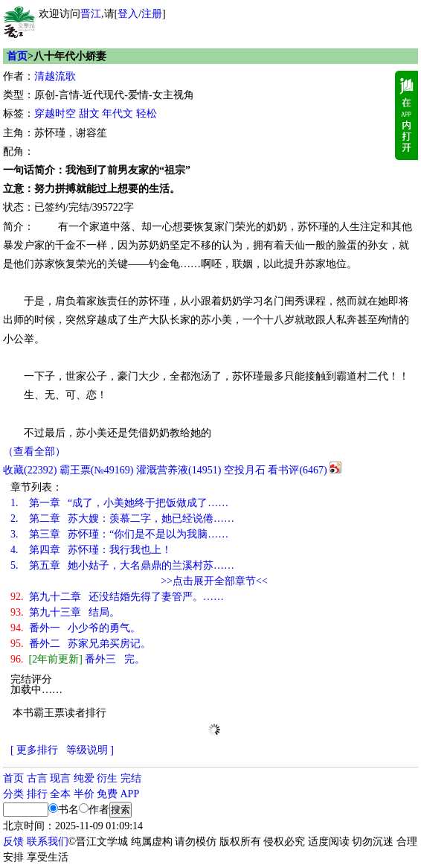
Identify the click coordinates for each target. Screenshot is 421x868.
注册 (152, 14)
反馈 (13, 842)
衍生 (107, 778)
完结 (131, 778)
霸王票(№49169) (97, 470)
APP (130, 794)
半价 (84, 794)
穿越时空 (55, 114)
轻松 (147, 114)
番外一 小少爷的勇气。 (75, 628)
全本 (60, 794)
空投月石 (245, 470)
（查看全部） (34, 451)
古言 (37, 778)
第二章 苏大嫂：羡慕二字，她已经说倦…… (122, 518)
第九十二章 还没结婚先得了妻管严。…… (117, 597)
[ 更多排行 (34, 750)
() (30, 470)
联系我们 (48, 842)
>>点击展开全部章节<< (214, 581)
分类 (13, 794)
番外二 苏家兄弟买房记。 (81, 644)
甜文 (89, 114)
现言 (60, 778)
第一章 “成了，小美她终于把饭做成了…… (119, 503)
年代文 (118, 114)
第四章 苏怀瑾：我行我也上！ (91, 550)
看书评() (297, 470)
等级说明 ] (90, 750)
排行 (37, 794)
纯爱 (84, 778)
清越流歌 (55, 76)
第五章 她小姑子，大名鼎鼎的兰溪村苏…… (122, 565)
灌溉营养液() (179, 470)
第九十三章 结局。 (65, 612)
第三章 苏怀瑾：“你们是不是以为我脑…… (119, 534)
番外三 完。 (78, 659)
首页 (17, 56)
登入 (128, 14)
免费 (107, 794)
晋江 (91, 14)
